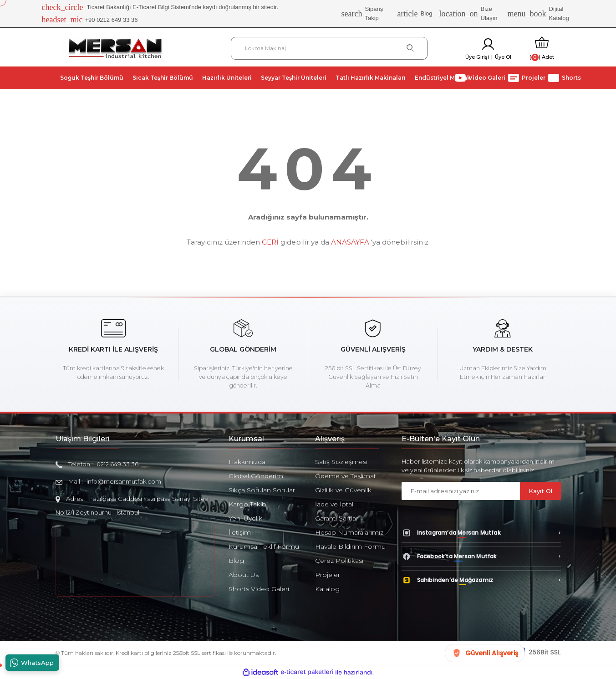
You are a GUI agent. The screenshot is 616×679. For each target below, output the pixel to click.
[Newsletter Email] (461, 491)
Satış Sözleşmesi (341, 462)
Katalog (327, 589)
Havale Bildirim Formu (350, 546)
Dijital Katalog (538, 13)
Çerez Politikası (339, 561)
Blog (415, 14)
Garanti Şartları (337, 518)
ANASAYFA (350, 242)
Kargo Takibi (248, 504)
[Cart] (542, 48)
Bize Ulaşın (468, 13)
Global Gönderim (256, 476)
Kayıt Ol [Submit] (540, 491)
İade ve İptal (334, 504)
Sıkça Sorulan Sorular (262, 490)
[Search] (329, 48)
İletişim (240, 532)
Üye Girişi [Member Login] (477, 57)
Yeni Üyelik (245, 518)
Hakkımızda (247, 462)
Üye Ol (503, 57)
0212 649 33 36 (117, 464)
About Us (244, 575)
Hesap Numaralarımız (349, 532)
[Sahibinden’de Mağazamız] (481, 580)
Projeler (328, 575)
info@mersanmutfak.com (124, 481)
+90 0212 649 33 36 (90, 20)
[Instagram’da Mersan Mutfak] (481, 533)
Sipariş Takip (362, 13)
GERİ (270, 242)
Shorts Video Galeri (259, 589)
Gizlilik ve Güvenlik (343, 490)
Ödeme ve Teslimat (346, 476)
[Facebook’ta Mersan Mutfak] (481, 556)
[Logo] (115, 48)
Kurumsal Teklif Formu (264, 546)
